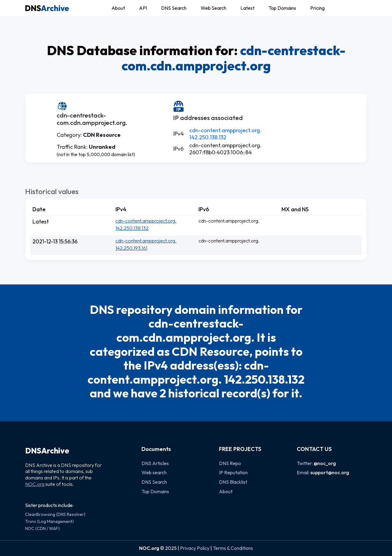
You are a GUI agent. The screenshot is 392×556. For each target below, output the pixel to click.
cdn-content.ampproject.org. (225, 130)
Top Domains (282, 8)
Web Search (213, 8)
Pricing (317, 8)
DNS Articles (155, 463)
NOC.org (35, 484)
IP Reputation (233, 472)
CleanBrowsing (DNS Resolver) (55, 514)
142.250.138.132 (208, 137)
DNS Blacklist (233, 482)
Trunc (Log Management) (49, 521)
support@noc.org (330, 472)
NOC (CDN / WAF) (42, 528)
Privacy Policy (195, 548)
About (118, 8)
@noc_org (325, 463)
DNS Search (174, 8)
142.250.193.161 (131, 248)
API (143, 8)
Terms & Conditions (233, 548)
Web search (154, 472)
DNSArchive (47, 451)
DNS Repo (230, 463)
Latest (247, 8)
